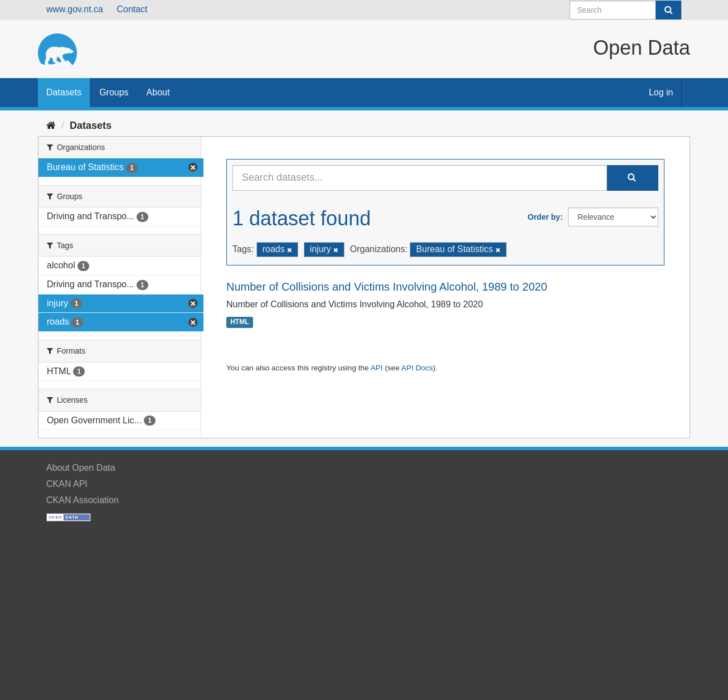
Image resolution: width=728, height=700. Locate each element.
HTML (239, 322)
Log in (661, 92)
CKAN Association (82, 500)
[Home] (51, 125)
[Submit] (668, 10)
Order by (544, 217)
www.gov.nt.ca (75, 9)
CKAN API (67, 484)
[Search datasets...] (420, 178)
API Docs (417, 368)
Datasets (64, 92)
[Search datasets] (626, 10)
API (377, 368)
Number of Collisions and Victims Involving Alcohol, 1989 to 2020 (387, 287)
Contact (132, 9)
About (158, 92)
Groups (114, 92)
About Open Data (81, 468)
